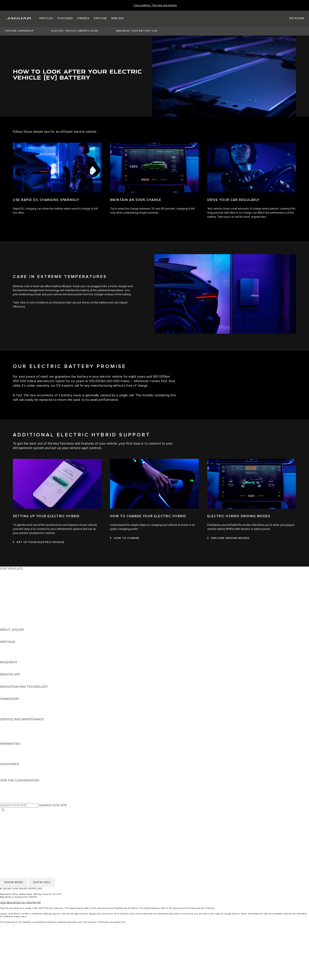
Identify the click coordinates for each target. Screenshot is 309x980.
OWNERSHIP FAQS (14, 621)
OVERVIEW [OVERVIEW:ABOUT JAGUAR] (8, 634)
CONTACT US (10, 839)
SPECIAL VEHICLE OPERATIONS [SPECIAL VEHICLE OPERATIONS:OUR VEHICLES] (24, 613)
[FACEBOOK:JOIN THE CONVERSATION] (10, 797)
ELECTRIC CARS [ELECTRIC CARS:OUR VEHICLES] (12, 609)
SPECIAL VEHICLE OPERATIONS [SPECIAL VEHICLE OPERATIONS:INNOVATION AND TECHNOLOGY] (24, 695)
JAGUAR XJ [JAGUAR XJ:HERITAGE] (8, 654)
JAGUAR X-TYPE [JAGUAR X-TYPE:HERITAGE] (12, 646)
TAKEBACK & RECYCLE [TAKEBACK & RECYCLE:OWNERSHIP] (17, 715)
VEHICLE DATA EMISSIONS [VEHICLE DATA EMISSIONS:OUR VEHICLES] (20, 617)
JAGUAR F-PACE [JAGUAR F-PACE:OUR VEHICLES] (12, 573)
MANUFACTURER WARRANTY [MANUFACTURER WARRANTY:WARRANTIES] (22, 752)
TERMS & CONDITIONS (17, 823)
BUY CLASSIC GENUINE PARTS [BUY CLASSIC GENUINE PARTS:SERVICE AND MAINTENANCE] (23, 740)
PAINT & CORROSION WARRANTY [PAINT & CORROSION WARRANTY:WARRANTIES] (25, 760)
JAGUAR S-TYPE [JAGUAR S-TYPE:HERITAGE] (12, 650)
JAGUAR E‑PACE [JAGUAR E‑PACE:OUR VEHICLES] (12, 577)
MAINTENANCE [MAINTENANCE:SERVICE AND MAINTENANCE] (11, 723)
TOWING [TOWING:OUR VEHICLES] (6, 605)
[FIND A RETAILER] (293, 18)
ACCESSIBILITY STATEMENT (21, 843)
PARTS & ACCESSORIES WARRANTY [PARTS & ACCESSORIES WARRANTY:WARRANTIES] (27, 756)
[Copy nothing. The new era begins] (155, 5)
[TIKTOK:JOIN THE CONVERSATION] (7, 789)
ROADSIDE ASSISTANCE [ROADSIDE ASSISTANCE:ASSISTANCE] (18, 768)
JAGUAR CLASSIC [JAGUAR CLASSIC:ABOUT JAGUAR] (13, 638)
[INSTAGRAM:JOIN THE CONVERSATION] (11, 784)
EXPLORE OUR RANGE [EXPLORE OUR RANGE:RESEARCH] (17, 666)
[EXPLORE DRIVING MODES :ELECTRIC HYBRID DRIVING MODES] (228, 538)
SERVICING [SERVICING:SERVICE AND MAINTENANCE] (8, 727)
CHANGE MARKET (13, 814)
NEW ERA (7, 626)
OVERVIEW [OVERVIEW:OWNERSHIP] (8, 703)
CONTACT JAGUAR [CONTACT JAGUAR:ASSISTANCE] (14, 772)
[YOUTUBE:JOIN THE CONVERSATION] (9, 793)
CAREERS (7, 819)
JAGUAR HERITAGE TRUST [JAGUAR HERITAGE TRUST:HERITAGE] (20, 658)
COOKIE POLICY (12, 831)
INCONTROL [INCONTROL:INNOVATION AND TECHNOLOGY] (9, 691)
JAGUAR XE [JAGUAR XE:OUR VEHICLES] (9, 589)
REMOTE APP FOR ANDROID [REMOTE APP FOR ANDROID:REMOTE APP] (21, 683)
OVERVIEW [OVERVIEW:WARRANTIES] (8, 748)
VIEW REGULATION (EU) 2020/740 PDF (20, 903)
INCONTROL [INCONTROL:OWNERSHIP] (9, 707)
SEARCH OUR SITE (53, 805)
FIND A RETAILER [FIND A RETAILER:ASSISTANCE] (13, 776)
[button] (46, 18)
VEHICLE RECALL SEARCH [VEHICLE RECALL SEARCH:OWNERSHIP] (20, 711)
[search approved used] (154, 961)
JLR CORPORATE (13, 835)
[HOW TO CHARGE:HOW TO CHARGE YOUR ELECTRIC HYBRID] (125, 538)
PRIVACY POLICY (13, 827)
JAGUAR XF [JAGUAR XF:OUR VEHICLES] (9, 593)
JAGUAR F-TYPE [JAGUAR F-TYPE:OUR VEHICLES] (12, 585)
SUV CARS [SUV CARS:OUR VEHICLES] (8, 601)
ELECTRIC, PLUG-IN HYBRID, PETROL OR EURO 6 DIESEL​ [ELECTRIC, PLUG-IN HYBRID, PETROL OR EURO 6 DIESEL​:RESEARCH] (43, 670)
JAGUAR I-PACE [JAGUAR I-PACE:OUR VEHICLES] (12, 581)
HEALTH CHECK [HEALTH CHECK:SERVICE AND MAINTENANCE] (12, 731)
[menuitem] (154, 940)
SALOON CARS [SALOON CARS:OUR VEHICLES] (11, 597)
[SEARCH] (3, 810)
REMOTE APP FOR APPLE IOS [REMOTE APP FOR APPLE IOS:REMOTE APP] (22, 678)
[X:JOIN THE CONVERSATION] (3, 801)
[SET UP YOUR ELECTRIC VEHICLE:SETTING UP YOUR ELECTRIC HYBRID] (39, 542)
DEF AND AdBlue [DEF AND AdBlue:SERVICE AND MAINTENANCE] (12, 736)
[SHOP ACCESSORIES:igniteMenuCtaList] (154, 969)
